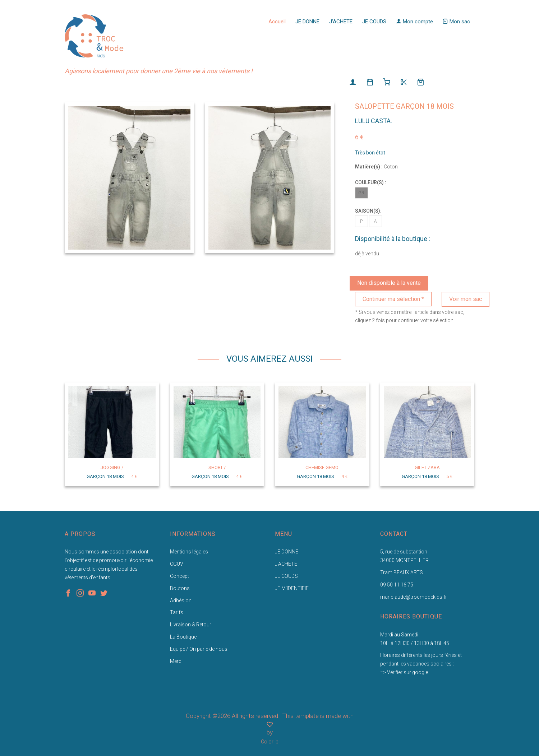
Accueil (277, 22)
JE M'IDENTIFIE (292, 588)
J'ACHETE (341, 22)
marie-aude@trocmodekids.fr (414, 597)
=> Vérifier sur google (404, 672)
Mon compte (414, 22)
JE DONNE (307, 22)
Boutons (180, 588)
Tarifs (177, 612)
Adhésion (181, 600)
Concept (179, 576)
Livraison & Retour (191, 625)
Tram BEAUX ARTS (402, 572)
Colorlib (270, 742)
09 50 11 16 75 (397, 585)
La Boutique (183, 637)
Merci (176, 661)
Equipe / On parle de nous (199, 649)
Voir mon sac (466, 299)
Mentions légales (189, 552)
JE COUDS (374, 22)
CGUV (177, 564)
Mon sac (456, 22)
